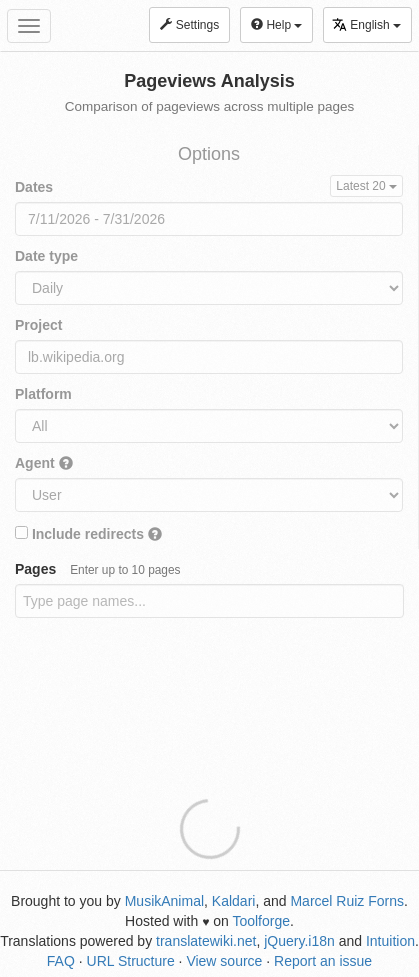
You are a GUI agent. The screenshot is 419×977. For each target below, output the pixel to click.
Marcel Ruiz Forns (347, 901)
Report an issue (323, 961)
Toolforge (261, 921)
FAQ (61, 961)
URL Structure (131, 961)
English (366, 24)
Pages (98, 569)
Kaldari (234, 901)
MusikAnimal (164, 901)
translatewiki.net (206, 941)
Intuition (390, 941)
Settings (189, 25)
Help (276, 25)
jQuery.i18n (299, 941)
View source (224, 961)
